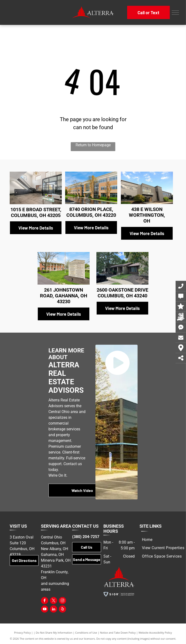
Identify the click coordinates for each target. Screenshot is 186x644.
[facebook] (45, 601)
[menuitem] (147, 540)
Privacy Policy (22, 633)
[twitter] (54, 601)
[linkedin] (54, 610)
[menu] (175, 13)
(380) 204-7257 (86, 537)
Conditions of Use (86, 633)
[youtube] (45, 610)
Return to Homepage (93, 145)
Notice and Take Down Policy (118, 633)
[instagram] (62, 601)
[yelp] (62, 610)
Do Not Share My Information (54, 633)
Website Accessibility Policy (155, 633)
